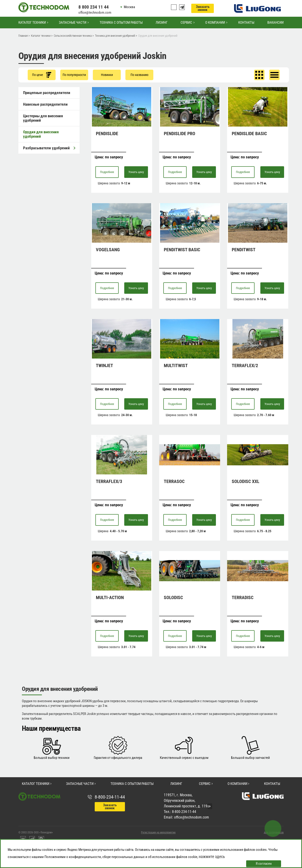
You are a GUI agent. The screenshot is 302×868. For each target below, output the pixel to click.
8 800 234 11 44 (94, 7)
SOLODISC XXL (246, 481)
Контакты (246, 23)
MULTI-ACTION (110, 597)
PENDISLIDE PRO (180, 134)
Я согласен (264, 864)
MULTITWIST (176, 365)
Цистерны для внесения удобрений (43, 118)
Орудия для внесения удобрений (41, 134)
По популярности (74, 75)
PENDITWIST (244, 250)
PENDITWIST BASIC (182, 250)
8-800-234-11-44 (110, 797)
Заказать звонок (203, 8)
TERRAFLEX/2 (245, 365)
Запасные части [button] (73, 23)
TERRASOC (174, 481)
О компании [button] (215, 23)
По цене (42, 75)
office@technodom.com (95, 13)
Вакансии (275, 23)
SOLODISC (173, 597)
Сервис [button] (186, 23)
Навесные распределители (45, 104)
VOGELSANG (108, 250)
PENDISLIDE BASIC (249, 134)
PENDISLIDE (107, 134)
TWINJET (104, 365)
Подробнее (107, 172)
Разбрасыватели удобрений (49, 148)
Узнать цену (136, 172)
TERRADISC (243, 597)
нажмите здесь (212, 857)
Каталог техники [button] (32, 23)
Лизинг (162, 23)
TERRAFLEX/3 (109, 481)
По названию (139, 75)
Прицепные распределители (47, 93)
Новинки (107, 75)
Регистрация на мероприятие (158, 832)
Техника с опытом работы (121, 23)
